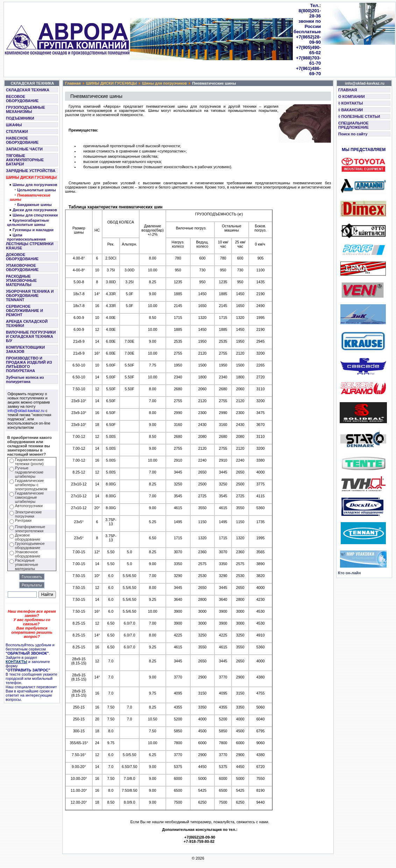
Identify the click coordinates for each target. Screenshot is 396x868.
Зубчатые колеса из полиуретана (25, 379)
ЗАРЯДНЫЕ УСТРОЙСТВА (31, 171)
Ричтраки (23, 520)
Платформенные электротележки (30, 529)
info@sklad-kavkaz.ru (26, 411)
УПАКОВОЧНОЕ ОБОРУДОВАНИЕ (22, 268)
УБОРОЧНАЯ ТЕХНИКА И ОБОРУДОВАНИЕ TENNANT (30, 296)
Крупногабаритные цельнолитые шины (28, 222)
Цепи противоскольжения (26, 237)
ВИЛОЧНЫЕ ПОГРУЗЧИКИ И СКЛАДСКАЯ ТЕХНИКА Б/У (31, 336)
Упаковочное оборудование (28, 554)
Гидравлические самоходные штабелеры (30, 497)
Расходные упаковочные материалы (27, 564)
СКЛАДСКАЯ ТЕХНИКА (28, 90)
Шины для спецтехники (35, 215)
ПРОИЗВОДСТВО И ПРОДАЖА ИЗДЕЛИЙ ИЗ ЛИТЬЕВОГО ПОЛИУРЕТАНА (29, 364)
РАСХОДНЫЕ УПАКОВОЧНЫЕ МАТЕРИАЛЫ (21, 280)
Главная (73, 83)
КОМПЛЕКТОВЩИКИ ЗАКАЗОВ (25, 349)
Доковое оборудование (28, 537)
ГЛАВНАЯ (348, 90)
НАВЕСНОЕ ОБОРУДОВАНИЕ (22, 140)
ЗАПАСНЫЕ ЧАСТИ (24, 149)
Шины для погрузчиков (35, 185)
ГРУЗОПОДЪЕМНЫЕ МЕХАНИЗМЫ (26, 109)
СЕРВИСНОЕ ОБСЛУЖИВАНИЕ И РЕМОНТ (24, 311)
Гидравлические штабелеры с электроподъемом (31, 485)
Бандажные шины (34, 205)
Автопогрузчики (29, 506)
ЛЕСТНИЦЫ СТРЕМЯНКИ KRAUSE (30, 246)
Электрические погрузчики (29, 514)
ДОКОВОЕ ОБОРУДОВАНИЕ (22, 257)
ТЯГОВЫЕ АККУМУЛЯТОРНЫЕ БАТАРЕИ (25, 160)
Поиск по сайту (353, 134)
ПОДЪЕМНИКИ (20, 118)
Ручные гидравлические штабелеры (29, 472)
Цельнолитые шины (37, 190)
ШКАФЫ (14, 125)
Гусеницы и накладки (33, 230)
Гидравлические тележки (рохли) (30, 462)
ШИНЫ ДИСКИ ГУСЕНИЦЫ (31, 177)
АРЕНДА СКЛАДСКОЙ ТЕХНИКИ (27, 323)
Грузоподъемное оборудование (30, 546)
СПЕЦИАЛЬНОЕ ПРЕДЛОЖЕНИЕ (353, 125)
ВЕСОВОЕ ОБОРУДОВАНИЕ (22, 99)
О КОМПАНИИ (352, 97)
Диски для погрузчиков (35, 210)
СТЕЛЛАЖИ (17, 131)
